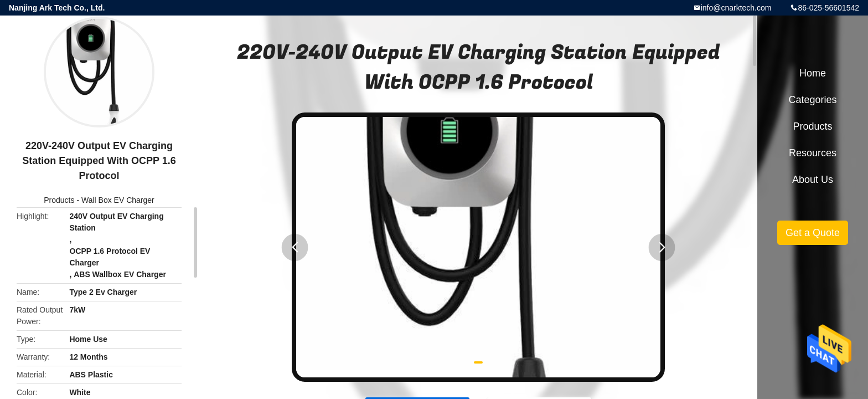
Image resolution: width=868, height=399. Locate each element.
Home (813, 73)
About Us (813, 180)
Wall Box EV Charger (118, 200)
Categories (812, 100)
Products (59, 200)
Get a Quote (813, 233)
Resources (813, 153)
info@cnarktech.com (736, 8)
